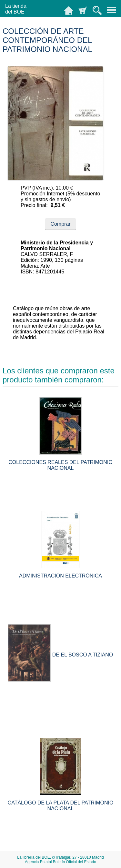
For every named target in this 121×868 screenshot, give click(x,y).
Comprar (60, 224)
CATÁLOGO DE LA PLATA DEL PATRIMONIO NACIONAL (61, 806)
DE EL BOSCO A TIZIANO (83, 655)
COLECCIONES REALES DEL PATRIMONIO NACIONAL (60, 465)
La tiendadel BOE (16, 9)
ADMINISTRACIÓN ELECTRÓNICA (60, 576)
